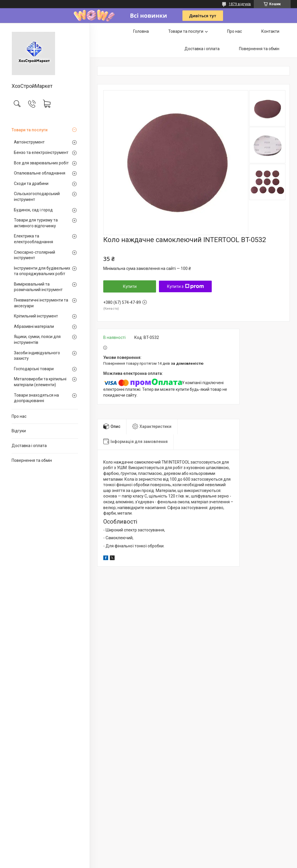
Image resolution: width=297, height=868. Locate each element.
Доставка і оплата (29, 446)
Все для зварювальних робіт (41, 163)
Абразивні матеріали (34, 326)
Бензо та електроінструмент (41, 152)
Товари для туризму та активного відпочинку (36, 223)
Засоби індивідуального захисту (37, 356)
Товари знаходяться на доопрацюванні (36, 398)
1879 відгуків (240, 4)
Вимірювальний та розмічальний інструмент (38, 287)
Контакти (270, 31)
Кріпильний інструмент (36, 316)
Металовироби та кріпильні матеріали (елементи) (40, 382)
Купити (130, 286)
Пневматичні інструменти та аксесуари (41, 303)
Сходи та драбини (31, 184)
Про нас (19, 416)
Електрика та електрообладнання (33, 239)
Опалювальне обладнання (40, 173)
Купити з (185, 286)
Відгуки (19, 431)
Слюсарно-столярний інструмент (35, 255)
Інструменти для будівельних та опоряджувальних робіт (42, 271)
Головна (141, 31)
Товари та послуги (30, 130)
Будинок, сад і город (33, 210)
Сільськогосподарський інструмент (37, 197)
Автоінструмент (29, 142)
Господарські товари (34, 369)
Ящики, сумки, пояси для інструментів (37, 339)
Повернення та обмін (32, 460)
